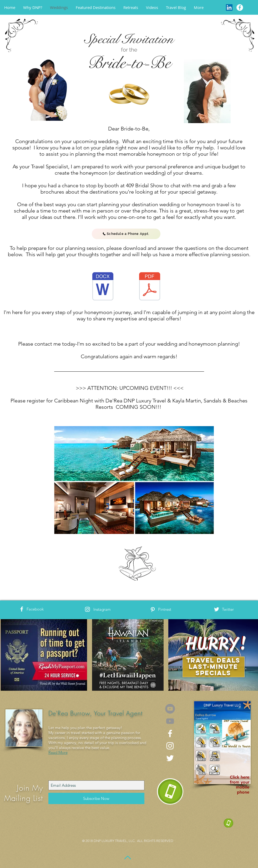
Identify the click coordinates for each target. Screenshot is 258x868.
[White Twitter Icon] (217, 609)
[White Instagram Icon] (87, 609)
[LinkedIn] (229, 7)
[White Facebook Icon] (22, 609)
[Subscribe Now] (96, 798)
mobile (243, 787)
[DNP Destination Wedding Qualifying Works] (103, 287)
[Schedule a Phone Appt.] (126, 234)
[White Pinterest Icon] (153, 610)
